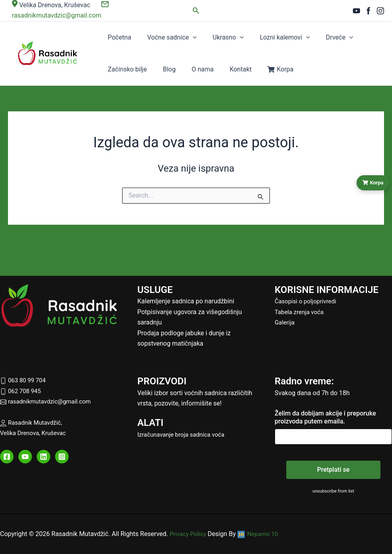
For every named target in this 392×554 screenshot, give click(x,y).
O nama (135, 69)
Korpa (196, 69)
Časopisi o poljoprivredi (308, 301)
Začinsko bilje (343, 37)
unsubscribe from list (334, 491)
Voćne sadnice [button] (160, 38)
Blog (110, 69)
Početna (116, 37)
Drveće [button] (302, 38)
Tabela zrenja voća (301, 312)
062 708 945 (22, 391)
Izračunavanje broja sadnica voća (184, 434)
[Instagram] (380, 11)
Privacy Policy (189, 534)
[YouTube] (356, 11)
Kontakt (165, 69)
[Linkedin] (44, 457)
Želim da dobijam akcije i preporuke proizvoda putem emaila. (325, 417)
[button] (196, 11)
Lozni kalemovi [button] (256, 38)
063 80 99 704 (24, 380)
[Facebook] (368, 11)
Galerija (285, 322)
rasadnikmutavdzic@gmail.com (49, 401)
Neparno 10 (262, 534)
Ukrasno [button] (208, 38)
